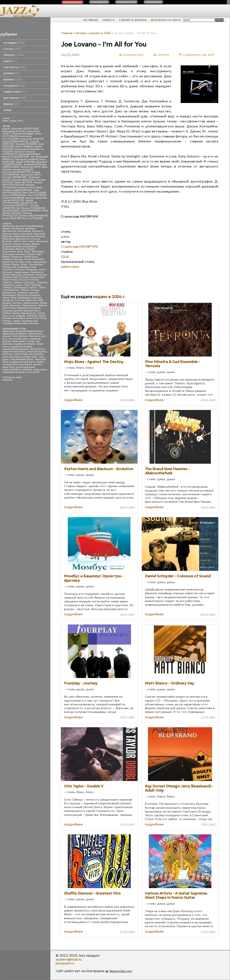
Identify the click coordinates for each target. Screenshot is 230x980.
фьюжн (38, 364)
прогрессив (36, 354)
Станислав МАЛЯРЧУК (15, 205)
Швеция (37, 298)
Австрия (20, 226)
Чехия (6, 298)
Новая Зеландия (12, 275)
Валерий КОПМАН (30, 154)
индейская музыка (24, 344)
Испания (20, 254)
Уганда (35, 290)
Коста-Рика (18, 262)
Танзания (8, 323)
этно (20, 121)
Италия (31, 254)
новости (109, 20)
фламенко (26, 364)
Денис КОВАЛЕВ (26, 162)
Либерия (32, 316)
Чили (13, 298)
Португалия (37, 277)
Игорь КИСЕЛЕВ (11, 218)
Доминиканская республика (19, 247)
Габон (17, 241)
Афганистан (9, 231)
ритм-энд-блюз (11, 357)
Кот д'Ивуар (18, 316)
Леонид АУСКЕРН (30, 175)
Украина (22, 293)
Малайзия (23, 267)
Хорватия (35, 295)
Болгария (27, 234)
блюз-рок (34, 336)
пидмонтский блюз (14, 352)
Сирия (16, 321)
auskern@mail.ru (69, 959)
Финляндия (9, 295)
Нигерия (7, 272)
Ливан (15, 265)
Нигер (43, 318)
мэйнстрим (19, 341)
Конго (6, 316)
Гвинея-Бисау (29, 313)
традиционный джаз (23, 362)
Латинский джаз (18, 339)
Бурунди (8, 236)
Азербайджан (35, 226)
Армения (30, 229)
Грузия (26, 244)
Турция (25, 290)
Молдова (32, 270)
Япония (34, 323)
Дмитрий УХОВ (32, 164)
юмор (7, 110)
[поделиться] (131, 55)
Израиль (20, 249)
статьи (12, 49)
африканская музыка (15, 334)
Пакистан (41, 275)
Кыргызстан (40, 262)
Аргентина (17, 229)
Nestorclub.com (121, 971)
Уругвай (33, 293)
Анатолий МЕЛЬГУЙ (32, 139)
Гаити (32, 241)
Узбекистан (9, 293)
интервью (14, 43)
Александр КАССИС (14, 131)
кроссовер (21, 354)
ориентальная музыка (15, 349)
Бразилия (39, 234)
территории (15, 92)
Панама (7, 277)
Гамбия (7, 313)
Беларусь (37, 231)
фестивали (15, 98)
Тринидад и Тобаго (25, 288)
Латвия (6, 265)
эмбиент (27, 370)
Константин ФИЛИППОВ (16, 172)
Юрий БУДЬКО (11, 211)
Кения (43, 303)
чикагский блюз (12, 370)
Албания (22, 308)
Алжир (6, 229)
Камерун (7, 259)
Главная (66, 33)
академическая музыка (29, 331)
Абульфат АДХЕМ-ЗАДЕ (25, 129)
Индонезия (9, 252)
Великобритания (24, 236)
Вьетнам (7, 241)
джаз (13, 121)
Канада (18, 259)
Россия (23, 280)
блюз (5, 121)
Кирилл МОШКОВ (23, 170)
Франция (22, 295)
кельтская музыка (37, 352)
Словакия (42, 282)
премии (13, 79)
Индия (31, 249)
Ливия (42, 316)
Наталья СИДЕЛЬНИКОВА (17, 190)
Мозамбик (19, 318)
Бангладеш (24, 231)
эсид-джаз (40, 370)
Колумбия (38, 259)
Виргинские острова (28, 239)
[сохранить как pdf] (196, 55)
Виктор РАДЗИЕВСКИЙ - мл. (18, 157)
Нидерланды (21, 272)
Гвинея (16, 313)
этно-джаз (33, 372)
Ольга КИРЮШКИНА (14, 195)
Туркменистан (11, 290)
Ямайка (7, 303)
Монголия (32, 318)
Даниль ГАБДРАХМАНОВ (33, 216)
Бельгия (7, 234)
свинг (34, 357)
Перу (16, 277)
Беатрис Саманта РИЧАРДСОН (19, 153)
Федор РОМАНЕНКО (33, 208)
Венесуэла (8, 239)
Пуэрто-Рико (10, 280)
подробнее (73, 400)
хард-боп (8, 367)
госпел (30, 341)
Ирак (20, 252)
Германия (42, 241)
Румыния (34, 280)
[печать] (161, 55)
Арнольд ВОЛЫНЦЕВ (27, 149)
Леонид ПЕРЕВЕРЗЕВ (15, 177)
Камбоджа (31, 257)
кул (43, 336)
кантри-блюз (37, 349)
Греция (17, 244)
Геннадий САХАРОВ (27, 159)
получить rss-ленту (166, 20)
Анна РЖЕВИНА (24, 147)
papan (6, 129)
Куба (28, 262)
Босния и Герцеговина (26, 303)
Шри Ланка (9, 308)
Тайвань (7, 288)
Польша (24, 277)
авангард (8, 331)
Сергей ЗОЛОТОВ (13, 200)
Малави (7, 318)
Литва (24, 265)
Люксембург (36, 265)
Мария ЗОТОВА (23, 182)
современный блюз (22, 359)
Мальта (42, 305)
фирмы (11, 104)
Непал (42, 270)
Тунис (42, 288)
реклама (7, 380)
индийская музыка (21, 347)
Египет (41, 313)
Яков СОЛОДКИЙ (32, 218)
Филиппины (22, 323)
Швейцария (24, 298)
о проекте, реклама (133, 20)
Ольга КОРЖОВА (37, 195)
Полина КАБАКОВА (36, 198)
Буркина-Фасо (32, 311)
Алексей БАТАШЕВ (23, 134)
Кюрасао (15, 305)
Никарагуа (37, 272)
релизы (12, 73)
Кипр (5, 305)
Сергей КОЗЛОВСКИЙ (18, 202)
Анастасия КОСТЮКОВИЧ (17, 138)
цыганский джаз (25, 367)
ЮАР (40, 300)
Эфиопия (31, 300)
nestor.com (72, 2)
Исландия (8, 254)
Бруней (18, 311)
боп (5, 339)
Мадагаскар (29, 305)
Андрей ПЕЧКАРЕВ (26, 144)
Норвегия (29, 275)
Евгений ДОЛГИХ (30, 167)
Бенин (16, 234)
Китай (28, 259)
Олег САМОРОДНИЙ (34, 193)
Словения (8, 285)
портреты (15, 67)
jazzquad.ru (65, 963)
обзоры (14, 55)
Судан (19, 285)
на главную (91, 20)
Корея (6, 262)
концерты (14, 86)
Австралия (8, 226)
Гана (24, 241)
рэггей (26, 357)
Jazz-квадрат (24, 16)
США (27, 285)
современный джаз (14, 372)
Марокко (8, 270)
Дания (35, 244)
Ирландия (38, 252)
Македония (9, 267)
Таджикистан (29, 321)
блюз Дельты (20, 336)
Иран (27, 252)
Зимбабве (8, 249)
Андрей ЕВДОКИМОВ (15, 142)
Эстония (19, 300)
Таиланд (36, 285)
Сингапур (29, 282)
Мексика (20, 270)
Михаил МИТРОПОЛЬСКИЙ (22, 184)
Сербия (17, 282)
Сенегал (7, 282)
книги (10, 61)
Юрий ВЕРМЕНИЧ (31, 211)
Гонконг (7, 244)
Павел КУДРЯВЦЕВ (13, 198)
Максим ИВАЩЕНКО (23, 180)
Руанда (7, 321)
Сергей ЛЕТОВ (29, 203)
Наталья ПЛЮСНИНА (30, 188)
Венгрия (40, 236)
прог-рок (8, 354)
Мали (33, 267)
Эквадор (8, 300)
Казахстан (17, 257)
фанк (16, 364)
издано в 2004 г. (102, 33)
